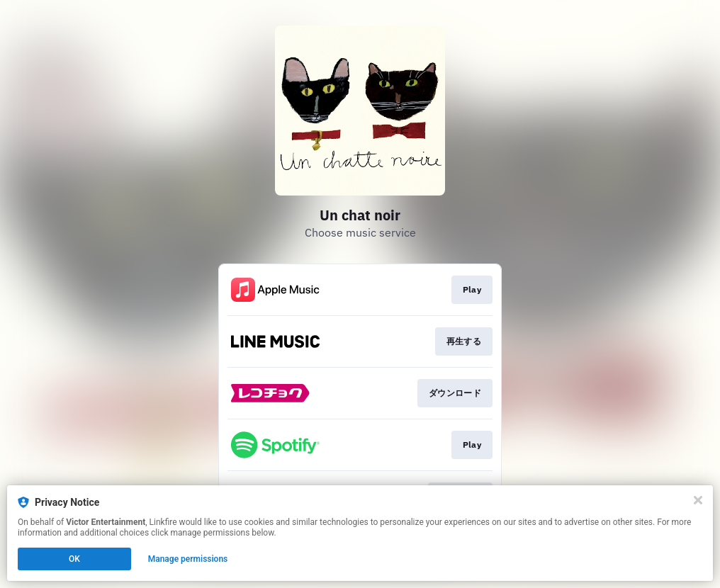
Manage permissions (188, 559)
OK (74, 559)
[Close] (698, 500)
